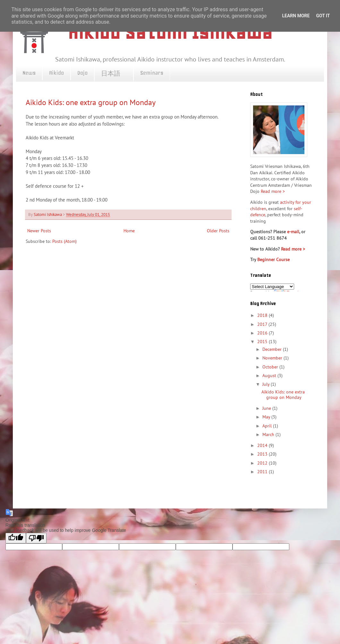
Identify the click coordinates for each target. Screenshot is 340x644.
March (269, 434)
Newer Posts (39, 231)
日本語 (114, 74)
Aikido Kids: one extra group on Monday (91, 102)
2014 (263, 445)
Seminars (152, 73)
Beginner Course (273, 260)
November (273, 358)
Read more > (273, 191)
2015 (263, 342)
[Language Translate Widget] (272, 287)
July (267, 384)
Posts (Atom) (64, 241)
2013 (263, 454)
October (271, 367)
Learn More (296, 16)
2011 (263, 472)
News (29, 73)
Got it (323, 16)
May (267, 417)
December (273, 349)
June (267, 408)
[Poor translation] (36, 538)
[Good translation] (16, 538)
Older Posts (218, 231)
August (270, 376)
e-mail (293, 232)
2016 (263, 333)
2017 (263, 324)
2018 (263, 315)
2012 (263, 463)
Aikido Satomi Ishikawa (170, 32)
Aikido (56, 73)
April (268, 426)
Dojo (82, 73)
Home (129, 231)
